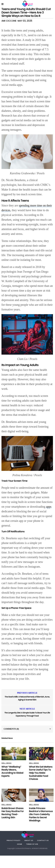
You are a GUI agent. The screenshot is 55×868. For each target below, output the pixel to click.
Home (20, 844)
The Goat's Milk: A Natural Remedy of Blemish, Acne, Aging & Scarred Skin (27, 698)
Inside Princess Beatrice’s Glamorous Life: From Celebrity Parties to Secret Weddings (41, 814)
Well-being (6, 763)
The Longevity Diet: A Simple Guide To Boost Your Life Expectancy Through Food (27, 714)
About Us (29, 840)
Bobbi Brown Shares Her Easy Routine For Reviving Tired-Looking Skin (13, 813)
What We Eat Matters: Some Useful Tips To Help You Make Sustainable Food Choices (41, 773)
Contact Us (43, 840)
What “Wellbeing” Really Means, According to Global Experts (12, 771)
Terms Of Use (32, 844)
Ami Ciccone (9, 21)
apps (49, 507)
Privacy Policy (13, 840)
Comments (11, 729)
